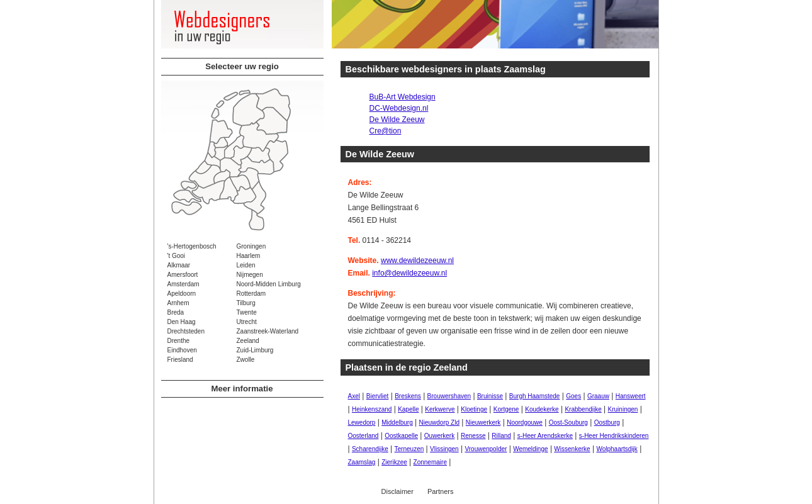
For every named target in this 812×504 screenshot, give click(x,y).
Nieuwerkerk (483, 423)
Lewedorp (362, 423)
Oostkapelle (401, 436)
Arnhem (178, 303)
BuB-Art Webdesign (403, 97)
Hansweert (631, 396)
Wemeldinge (530, 449)
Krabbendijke (583, 409)
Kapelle (408, 409)
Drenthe (179, 341)
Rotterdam (251, 294)
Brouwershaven (449, 396)
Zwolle (246, 360)
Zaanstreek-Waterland (268, 331)
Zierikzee (394, 462)
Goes (573, 396)
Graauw (598, 396)
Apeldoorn (182, 294)
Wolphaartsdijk (617, 449)
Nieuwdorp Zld (439, 423)
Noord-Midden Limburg (269, 284)
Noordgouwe (525, 423)
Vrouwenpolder (486, 449)
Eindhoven (182, 350)
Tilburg (246, 303)
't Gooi (177, 256)
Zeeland (248, 341)
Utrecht (247, 322)
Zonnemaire (430, 462)
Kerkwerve (440, 409)
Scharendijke (370, 449)
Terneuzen (409, 449)
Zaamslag (362, 462)
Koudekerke (542, 409)
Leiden (246, 265)
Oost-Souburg (568, 423)
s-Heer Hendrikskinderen (614, 436)
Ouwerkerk (439, 436)
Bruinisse (490, 396)
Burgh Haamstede (535, 396)
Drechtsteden (186, 331)
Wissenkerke (572, 449)
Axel (354, 396)
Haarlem (249, 256)
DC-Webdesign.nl (399, 108)
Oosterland (364, 436)
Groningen (251, 246)
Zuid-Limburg (255, 350)
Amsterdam (183, 284)
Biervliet (378, 396)
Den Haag (182, 322)
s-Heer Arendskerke (545, 436)
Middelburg (397, 423)
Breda (176, 312)
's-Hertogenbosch (192, 246)
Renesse (473, 436)
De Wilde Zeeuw (397, 120)
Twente (247, 312)
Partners (441, 491)
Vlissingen (444, 449)
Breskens (408, 396)
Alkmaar (179, 265)
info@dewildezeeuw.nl (409, 273)
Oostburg (607, 423)
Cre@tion (386, 131)
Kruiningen (623, 409)
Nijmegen (250, 275)
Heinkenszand (372, 409)
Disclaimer (398, 491)
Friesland (180, 360)
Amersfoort (183, 275)
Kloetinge (474, 409)
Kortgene (506, 409)
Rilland (501, 436)
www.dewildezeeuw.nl (417, 260)
